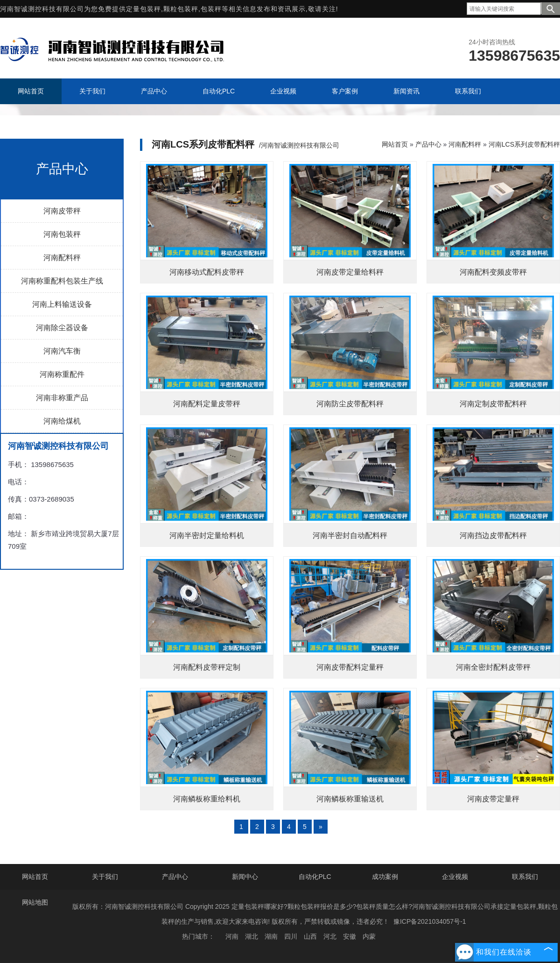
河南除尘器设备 (62, 328)
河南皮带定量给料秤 (350, 272)
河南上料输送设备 (62, 304)
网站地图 (35, 902)
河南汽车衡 (62, 351)
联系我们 (525, 877)
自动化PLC (315, 877)
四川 (291, 936)
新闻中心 (245, 877)
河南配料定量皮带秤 (207, 404)
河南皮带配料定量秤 (350, 667)
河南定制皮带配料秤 (493, 404)
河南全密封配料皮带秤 (493, 667)
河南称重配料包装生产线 (62, 281)
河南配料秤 (62, 258)
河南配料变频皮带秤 (493, 272)
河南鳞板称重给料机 (207, 799)
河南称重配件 (62, 374)
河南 (232, 936)
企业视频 (455, 877)
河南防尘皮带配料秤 (350, 404)
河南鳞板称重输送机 (350, 799)
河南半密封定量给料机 (207, 535)
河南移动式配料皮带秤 (207, 272)
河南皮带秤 (62, 211)
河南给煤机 (62, 421)
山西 (310, 936)
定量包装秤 (143, 9)
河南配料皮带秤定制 (207, 667)
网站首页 (395, 144)
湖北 (252, 936)
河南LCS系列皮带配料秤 (524, 144)
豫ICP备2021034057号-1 (430, 921)
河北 (330, 936)
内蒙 (369, 936)
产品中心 (428, 144)
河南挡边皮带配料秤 (493, 535)
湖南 (271, 936)
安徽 (350, 936)
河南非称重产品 (62, 398)
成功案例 (385, 877)
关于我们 (105, 877)
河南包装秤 (62, 234)
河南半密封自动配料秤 (350, 535)
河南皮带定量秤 (493, 799)
